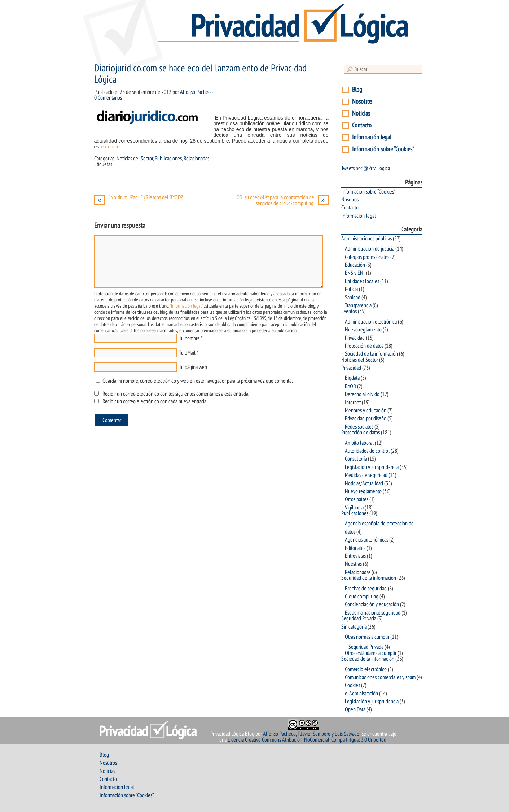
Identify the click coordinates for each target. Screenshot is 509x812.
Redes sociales (359, 427)
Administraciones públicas (367, 239)
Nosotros (362, 102)
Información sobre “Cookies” (383, 149)
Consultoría (356, 459)
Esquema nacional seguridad (373, 613)
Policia (351, 289)
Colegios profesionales (367, 257)
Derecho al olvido (362, 394)
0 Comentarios (108, 98)
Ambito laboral (359, 443)
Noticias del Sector (135, 159)
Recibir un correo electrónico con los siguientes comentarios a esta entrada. (176, 394)
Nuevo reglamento (363, 330)
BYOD (350, 386)
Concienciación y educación (372, 604)
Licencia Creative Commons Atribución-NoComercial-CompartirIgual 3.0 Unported (307, 740)
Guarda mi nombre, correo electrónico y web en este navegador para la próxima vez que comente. (198, 381)
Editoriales (355, 548)
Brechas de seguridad (366, 589)
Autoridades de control (367, 451)
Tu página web (193, 367)
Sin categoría (354, 627)
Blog (357, 90)
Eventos (349, 311)
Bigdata (352, 378)
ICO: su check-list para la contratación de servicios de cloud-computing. (282, 200)
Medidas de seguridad (366, 475)
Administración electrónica (371, 322)
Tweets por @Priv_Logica (366, 168)
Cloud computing (362, 596)
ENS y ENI (355, 273)
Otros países (357, 499)
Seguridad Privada (359, 618)
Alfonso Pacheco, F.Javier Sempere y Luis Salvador (312, 734)
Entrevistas (355, 556)
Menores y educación (366, 411)
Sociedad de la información (371, 354)
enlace (112, 147)
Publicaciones (168, 159)
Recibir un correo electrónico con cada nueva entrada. (155, 401)
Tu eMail (187, 353)
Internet (353, 403)
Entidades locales (362, 281)
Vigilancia (354, 508)
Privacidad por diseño (366, 418)
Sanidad (353, 298)
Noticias (361, 114)
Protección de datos (364, 346)
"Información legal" (186, 306)
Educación (355, 265)
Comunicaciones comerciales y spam (380, 677)
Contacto (362, 125)
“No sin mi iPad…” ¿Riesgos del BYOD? (139, 197)
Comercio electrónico (366, 669)
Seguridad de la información (369, 578)
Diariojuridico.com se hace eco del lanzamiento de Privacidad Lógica (200, 74)
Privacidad (355, 338)
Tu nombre (189, 338)
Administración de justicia (370, 249)
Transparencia (358, 305)
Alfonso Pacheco (196, 92)
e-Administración (361, 694)
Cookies (352, 685)
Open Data (355, 709)
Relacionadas (196, 159)
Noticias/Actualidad (364, 483)
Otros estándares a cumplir (371, 653)
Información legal (372, 137)
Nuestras (353, 564)
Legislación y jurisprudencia (372, 467)
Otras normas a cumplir (367, 637)
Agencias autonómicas (367, 540)
